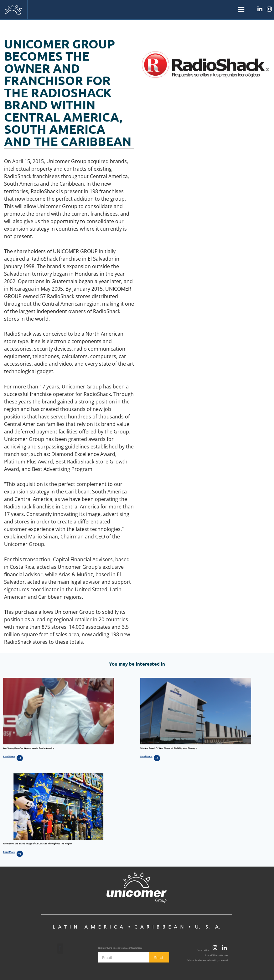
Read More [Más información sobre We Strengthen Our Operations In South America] (9, 756)
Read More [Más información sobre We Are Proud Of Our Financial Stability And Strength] (146, 756)
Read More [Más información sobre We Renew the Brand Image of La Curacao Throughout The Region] (9, 852)
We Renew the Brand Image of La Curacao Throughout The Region (38, 843)
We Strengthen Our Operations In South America (29, 748)
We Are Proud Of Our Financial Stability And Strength (169, 748)
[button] (137, 10)
